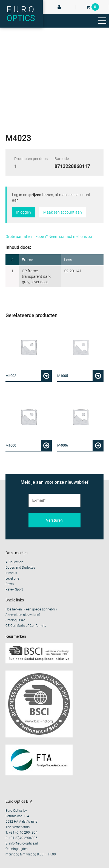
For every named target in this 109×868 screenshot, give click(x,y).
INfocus (11, 573)
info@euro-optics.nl (23, 843)
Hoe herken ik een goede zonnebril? (31, 609)
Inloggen (24, 212)
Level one (12, 578)
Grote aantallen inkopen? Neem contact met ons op (49, 237)
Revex (10, 584)
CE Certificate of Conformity (26, 626)
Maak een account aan (63, 212)
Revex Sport (14, 589)
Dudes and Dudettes (20, 568)
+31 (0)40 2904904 (23, 832)
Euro (21, 14)
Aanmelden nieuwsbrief (23, 615)
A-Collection (14, 562)
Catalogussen (15, 620)
